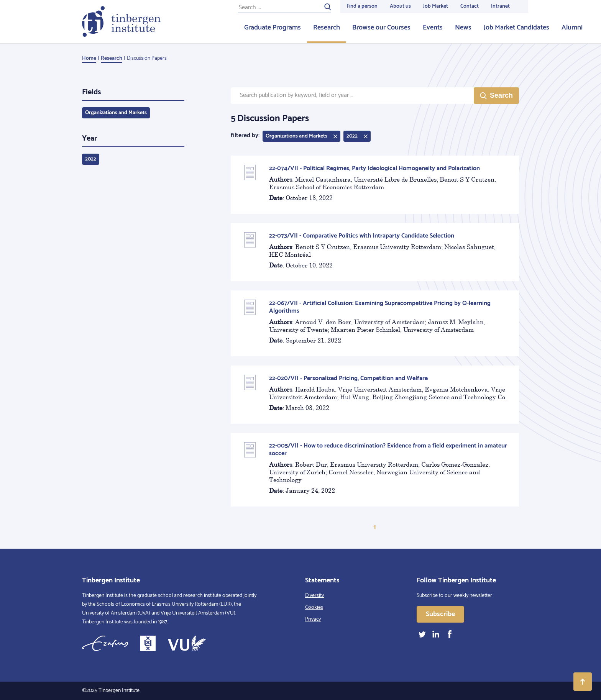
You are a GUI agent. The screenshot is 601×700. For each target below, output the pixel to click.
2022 (91, 159)
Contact (470, 6)
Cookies (314, 607)
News (463, 28)
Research (327, 28)
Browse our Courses (381, 28)
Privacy (313, 619)
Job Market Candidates (516, 28)
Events (433, 28)
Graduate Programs (273, 28)
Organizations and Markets (116, 113)
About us (400, 6)
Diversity (314, 596)
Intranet (500, 6)
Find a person (362, 6)
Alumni (572, 28)
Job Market (436, 6)
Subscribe (440, 614)
